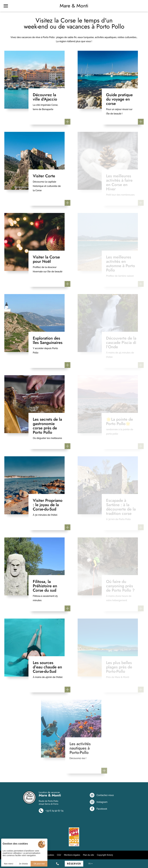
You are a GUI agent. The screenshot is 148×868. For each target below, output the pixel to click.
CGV (59, 855)
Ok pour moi (39, 864)
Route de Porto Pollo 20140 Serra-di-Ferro (48, 803)
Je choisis (23, 864)
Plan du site (88, 855)
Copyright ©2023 (105, 855)
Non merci (9, 864)
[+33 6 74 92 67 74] (58, 864)
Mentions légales (72, 855)
